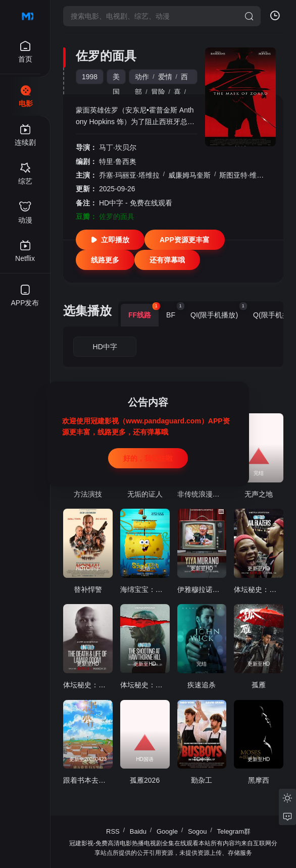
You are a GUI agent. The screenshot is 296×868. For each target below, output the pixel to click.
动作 (142, 77)
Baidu (138, 831)
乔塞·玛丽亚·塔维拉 (129, 175)
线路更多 (105, 260)
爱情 (165, 77)
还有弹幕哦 (167, 260)
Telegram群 (234, 831)
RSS (113, 831)
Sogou (198, 831)
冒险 (158, 92)
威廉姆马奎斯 (189, 175)
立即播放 (110, 240)
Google (167, 831)
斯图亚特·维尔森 (245, 175)
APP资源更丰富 (185, 240)
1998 (90, 77)
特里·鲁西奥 (118, 161)
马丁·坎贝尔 (118, 147)
